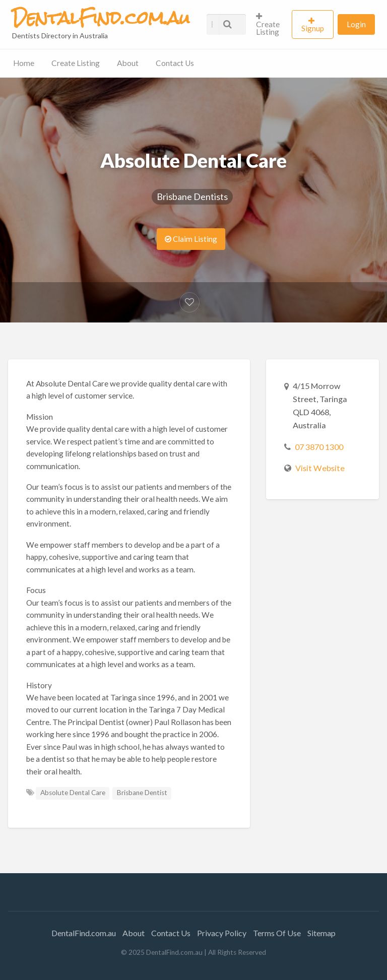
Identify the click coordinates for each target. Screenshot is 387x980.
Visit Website (320, 468)
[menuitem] (270, 24)
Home (24, 63)
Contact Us (175, 63)
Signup (313, 28)
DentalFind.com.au (84, 933)
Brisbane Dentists (192, 197)
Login (356, 24)
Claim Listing (191, 239)
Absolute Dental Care (73, 793)
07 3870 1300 (319, 447)
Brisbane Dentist (142, 793)
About (128, 63)
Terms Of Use (277, 933)
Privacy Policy (222, 933)
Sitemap (321, 933)
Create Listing (268, 24)
